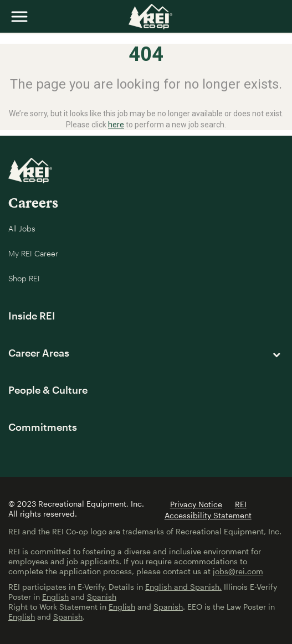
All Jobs (22, 228)
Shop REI (24, 278)
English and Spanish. (183, 587)
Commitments (43, 427)
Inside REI (32, 316)
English (55, 597)
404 (146, 54)
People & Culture (48, 390)
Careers (33, 202)
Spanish (102, 597)
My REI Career (33, 253)
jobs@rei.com (238, 571)
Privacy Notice (196, 504)
